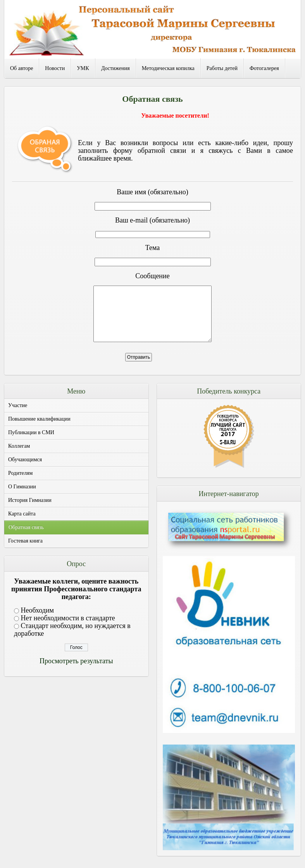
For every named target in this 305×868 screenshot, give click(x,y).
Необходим (37, 610)
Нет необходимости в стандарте (68, 618)
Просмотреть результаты (76, 661)
